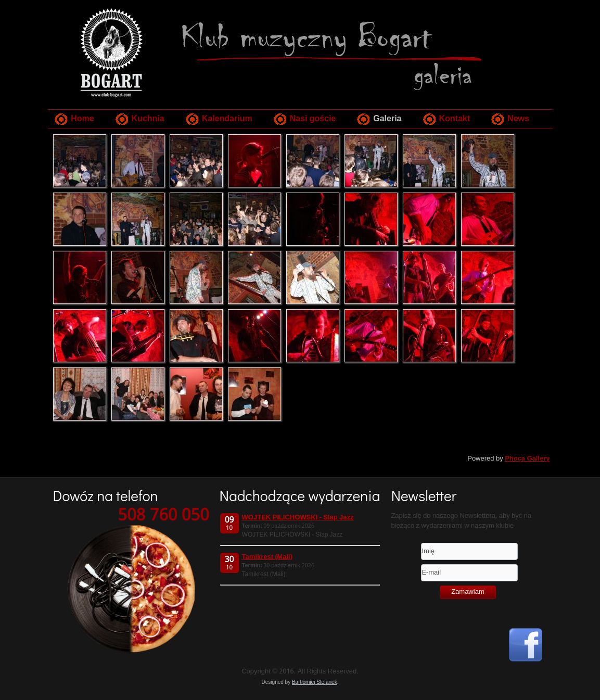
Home (82, 119)
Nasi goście (313, 119)
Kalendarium (227, 119)
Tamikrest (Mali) (267, 557)
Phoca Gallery (527, 459)
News (518, 119)
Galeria (387, 119)
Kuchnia (148, 119)
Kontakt (455, 119)
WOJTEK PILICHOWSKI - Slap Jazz (298, 518)
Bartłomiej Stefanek (315, 682)
